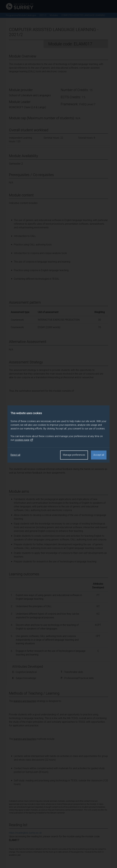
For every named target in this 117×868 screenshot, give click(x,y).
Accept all (99, 455)
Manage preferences (74, 455)
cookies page (24, 440)
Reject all (15, 455)
